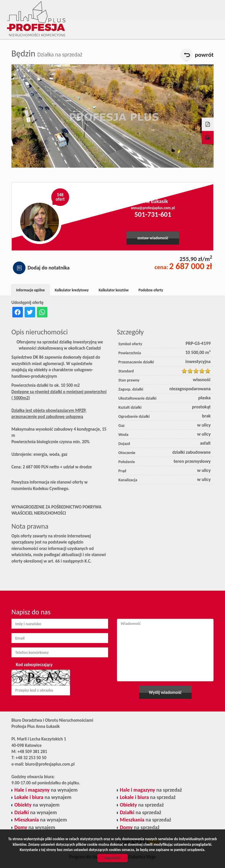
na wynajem (46, 790)
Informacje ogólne (30, 290)
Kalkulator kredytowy (72, 290)
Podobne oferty (151, 290)
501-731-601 (153, 214)
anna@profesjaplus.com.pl (153, 208)
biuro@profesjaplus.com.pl (50, 764)
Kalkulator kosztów (114, 290)
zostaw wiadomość (153, 238)
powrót (204, 55)
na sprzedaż (151, 790)
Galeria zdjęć (208, 138)
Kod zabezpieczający (34, 665)
